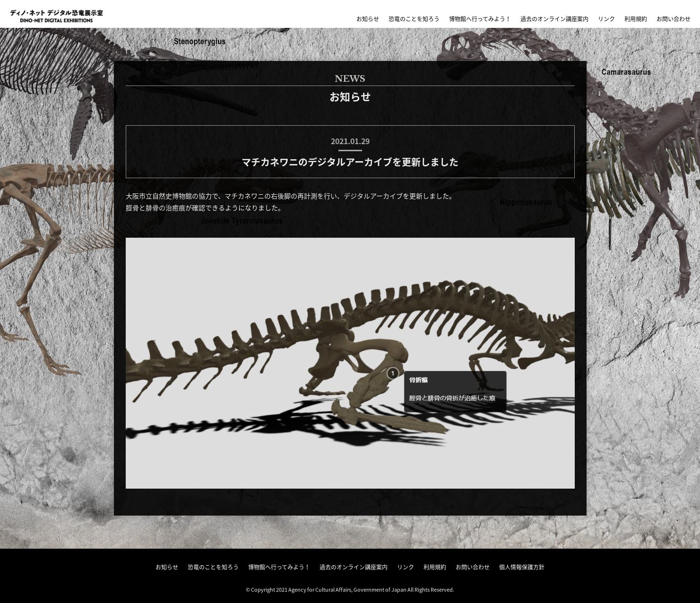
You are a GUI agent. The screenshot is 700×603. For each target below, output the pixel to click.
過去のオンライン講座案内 (554, 19)
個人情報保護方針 (522, 567)
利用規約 (636, 19)
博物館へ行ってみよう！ (480, 19)
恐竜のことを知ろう (414, 19)
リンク (606, 19)
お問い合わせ (674, 19)
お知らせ (368, 19)
